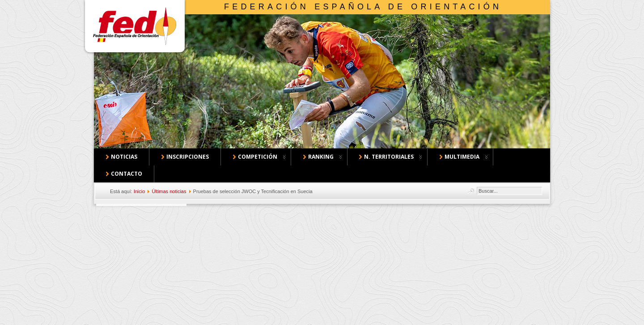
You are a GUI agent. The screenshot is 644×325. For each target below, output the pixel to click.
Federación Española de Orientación (363, 7)
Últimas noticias (169, 191)
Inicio (140, 191)
